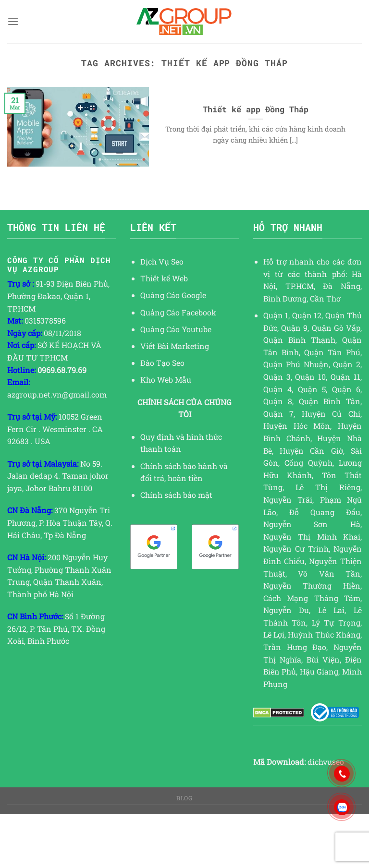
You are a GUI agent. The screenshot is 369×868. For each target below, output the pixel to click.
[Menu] (13, 21)
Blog (184, 798)
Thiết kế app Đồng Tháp (256, 109)
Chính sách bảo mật (176, 495)
